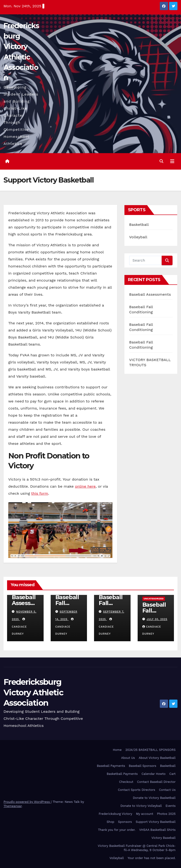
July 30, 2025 (157, 619)
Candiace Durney (19, 627)
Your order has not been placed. (152, 858)
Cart (172, 774)
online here (85, 486)
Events (171, 806)
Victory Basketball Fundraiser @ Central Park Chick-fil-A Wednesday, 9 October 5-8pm (137, 848)
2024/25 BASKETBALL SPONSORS (150, 750)
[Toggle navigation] (172, 161)
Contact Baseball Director (156, 782)
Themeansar (13, 806)
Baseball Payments (111, 766)
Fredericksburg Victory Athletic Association (33, 692)
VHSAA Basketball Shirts (157, 830)
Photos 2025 (166, 814)
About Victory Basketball (157, 758)
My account (145, 814)
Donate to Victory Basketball (154, 798)
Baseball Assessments (150, 294)
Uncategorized (154, 599)
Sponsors (125, 822)
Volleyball (138, 237)
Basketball (139, 225)
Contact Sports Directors (136, 790)
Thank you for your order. (117, 830)
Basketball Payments (122, 774)
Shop (111, 822)
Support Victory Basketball (156, 822)
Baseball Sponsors (142, 766)
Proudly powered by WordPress (27, 802)
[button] (161, 161)
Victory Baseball (164, 838)
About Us (128, 758)
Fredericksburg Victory (115, 814)
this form (40, 493)
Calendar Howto (153, 774)
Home (117, 750)
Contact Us (167, 790)
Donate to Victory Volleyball (141, 806)
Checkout (126, 782)
